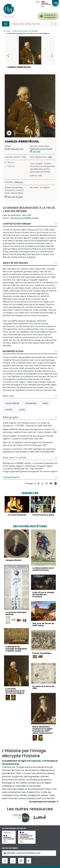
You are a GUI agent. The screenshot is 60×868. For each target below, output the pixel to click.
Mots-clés (8, 396)
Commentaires (11, 477)
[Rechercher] (31, 24)
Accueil (7, 31)
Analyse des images (15, 263)
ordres (45, 403)
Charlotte (31, 257)
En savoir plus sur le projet (42, 802)
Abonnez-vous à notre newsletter (22, 853)
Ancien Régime (12, 403)
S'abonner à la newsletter (50, 16)
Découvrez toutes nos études (26, 31)
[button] (52, 56)
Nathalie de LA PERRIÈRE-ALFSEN (24, 218)
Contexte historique (17, 224)
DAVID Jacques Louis (14, 149)
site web (36, 152)
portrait (9, 409)
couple (22, 409)
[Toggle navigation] (6, 24)
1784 (50, 157)
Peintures (19, 182)
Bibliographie (11, 417)
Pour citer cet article (15, 457)
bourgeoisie (31, 403)
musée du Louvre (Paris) (41, 149)
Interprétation (13, 351)
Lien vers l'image (15, 197)
